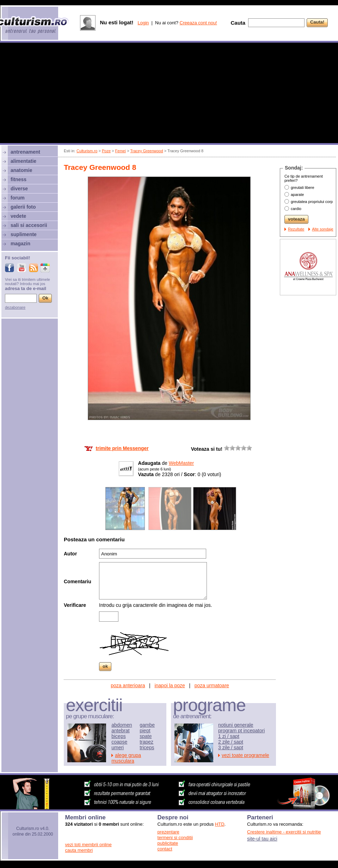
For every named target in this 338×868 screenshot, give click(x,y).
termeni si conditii (175, 838)
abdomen (122, 725)
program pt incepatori (241, 731)
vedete (18, 216)
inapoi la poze (170, 685)
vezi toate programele (245, 755)
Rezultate (296, 229)
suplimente (24, 234)
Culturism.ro (87, 151)
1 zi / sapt (229, 736)
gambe (147, 725)
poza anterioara (128, 685)
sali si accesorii (29, 225)
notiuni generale (236, 725)
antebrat (120, 731)
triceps (147, 747)
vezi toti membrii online (88, 845)
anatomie (21, 170)
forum (18, 198)
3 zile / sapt (231, 747)
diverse (19, 189)
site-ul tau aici (262, 839)
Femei (121, 151)
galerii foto (23, 207)
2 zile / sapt (231, 742)
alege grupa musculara (126, 758)
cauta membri (79, 850)
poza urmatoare (212, 685)
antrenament (25, 152)
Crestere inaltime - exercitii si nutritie (284, 832)
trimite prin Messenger (122, 448)
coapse (119, 742)
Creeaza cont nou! (198, 23)
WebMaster (181, 463)
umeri (118, 747)
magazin (20, 244)
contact (165, 849)
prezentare (168, 832)
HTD (220, 824)
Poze (106, 151)
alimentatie (23, 161)
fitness (19, 179)
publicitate (168, 843)
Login (143, 23)
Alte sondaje (323, 229)
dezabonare (15, 307)
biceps (118, 736)
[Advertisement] (169, 94)
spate (146, 736)
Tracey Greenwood (146, 151)
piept (145, 731)
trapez (146, 742)
